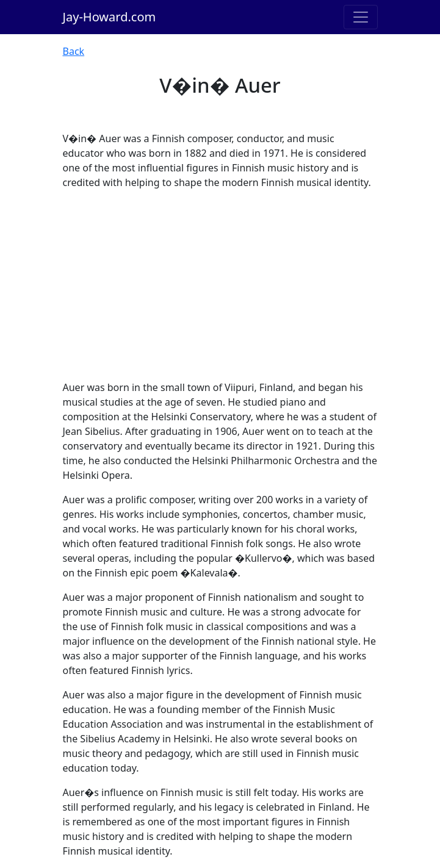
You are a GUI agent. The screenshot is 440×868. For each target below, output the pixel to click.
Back (74, 51)
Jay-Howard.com (110, 17)
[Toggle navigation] (361, 17)
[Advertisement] (220, 285)
